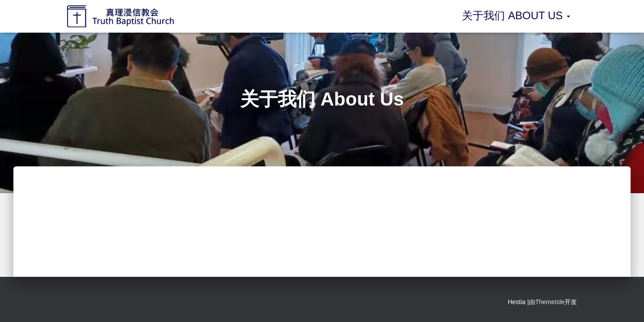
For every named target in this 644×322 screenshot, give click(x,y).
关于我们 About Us (516, 15)
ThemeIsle (550, 302)
